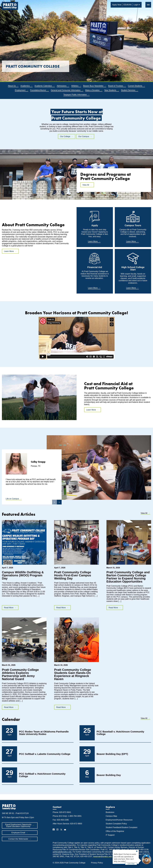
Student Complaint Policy (116, 824)
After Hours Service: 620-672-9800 (67, 824)
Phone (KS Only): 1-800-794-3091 (67, 816)
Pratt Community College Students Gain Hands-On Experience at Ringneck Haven (73, 674)
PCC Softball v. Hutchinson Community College (42, 775)
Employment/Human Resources (119, 820)
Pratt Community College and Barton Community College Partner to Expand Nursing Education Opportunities (128, 577)
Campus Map (111, 816)
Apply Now (117, 5)
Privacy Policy (97, 863)
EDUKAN (127, 5)
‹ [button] (54, 502)
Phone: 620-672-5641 (62, 812)
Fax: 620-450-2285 (61, 820)
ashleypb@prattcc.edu (62, 852)
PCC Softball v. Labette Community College (45, 754)
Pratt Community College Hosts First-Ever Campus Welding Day (73, 575)
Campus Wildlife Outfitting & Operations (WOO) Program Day (23, 575)
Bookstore (110, 812)
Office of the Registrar (115, 831)
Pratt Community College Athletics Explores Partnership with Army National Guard (20, 674)
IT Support (110, 835)
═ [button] (148, 5)
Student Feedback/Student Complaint (122, 827)
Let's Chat (131, 864)
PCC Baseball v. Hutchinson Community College (120, 733)
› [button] (59, 502)
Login (136, 5)
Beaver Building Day (109, 775)
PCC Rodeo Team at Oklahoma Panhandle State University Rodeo (44, 733)
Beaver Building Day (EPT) (112, 754)
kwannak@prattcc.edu (103, 856)
